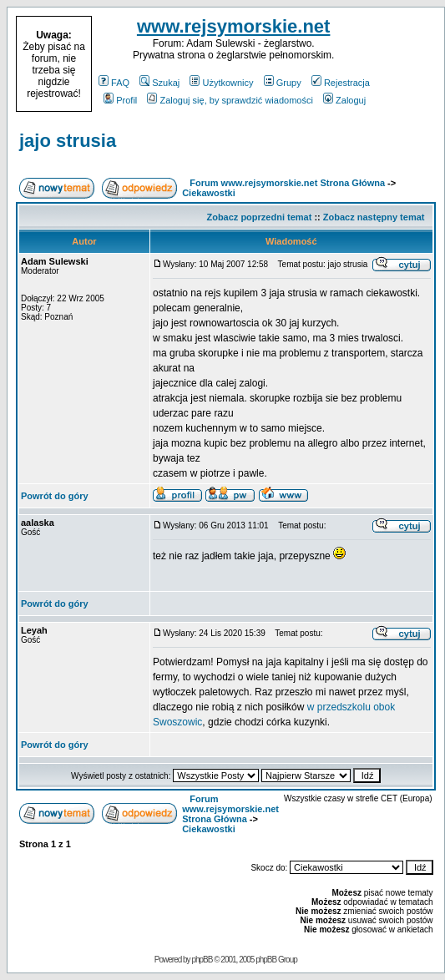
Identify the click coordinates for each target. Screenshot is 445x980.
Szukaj (159, 83)
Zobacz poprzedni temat (259, 217)
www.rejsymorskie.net (234, 26)
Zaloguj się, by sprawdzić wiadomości (230, 100)
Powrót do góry (55, 496)
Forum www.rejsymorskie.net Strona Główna (287, 183)
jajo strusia (68, 141)
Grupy (283, 83)
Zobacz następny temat (374, 217)
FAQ (114, 83)
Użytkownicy (221, 83)
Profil (120, 100)
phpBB (202, 960)
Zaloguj (344, 100)
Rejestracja (341, 83)
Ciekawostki (209, 193)
